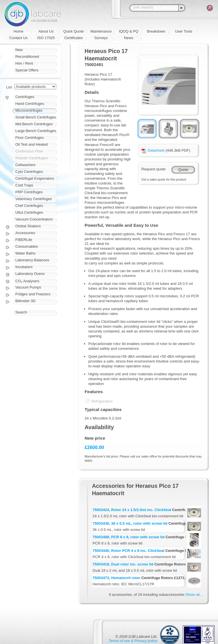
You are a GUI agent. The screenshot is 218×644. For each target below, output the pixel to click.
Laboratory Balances (32, 260)
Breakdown (156, 31)
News (129, 38)
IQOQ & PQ (129, 31)
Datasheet (153, 150)
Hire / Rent (24, 63)
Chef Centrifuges (29, 206)
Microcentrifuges (29, 110)
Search (21, 312)
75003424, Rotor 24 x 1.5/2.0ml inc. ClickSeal (132, 510)
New (19, 50)
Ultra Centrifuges (29, 212)
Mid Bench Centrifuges (34, 124)
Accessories (25, 233)
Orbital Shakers (28, 226)
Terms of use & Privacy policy (133, 641)
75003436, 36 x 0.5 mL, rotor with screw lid (130, 523)
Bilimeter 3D (25, 301)
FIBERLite (24, 240)
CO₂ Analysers (27, 281)
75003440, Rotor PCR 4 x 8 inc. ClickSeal (128, 551)
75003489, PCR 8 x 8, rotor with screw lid (129, 537)
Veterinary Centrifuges (34, 199)
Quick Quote (74, 31)
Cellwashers (25, 165)
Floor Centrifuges (30, 138)
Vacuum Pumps (28, 287)
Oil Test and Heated (32, 144)
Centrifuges (25, 97)
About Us (46, 31)
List (9, 87)
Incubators (24, 267)
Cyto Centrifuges (29, 172)
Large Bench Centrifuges (36, 131)
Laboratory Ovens (30, 274)
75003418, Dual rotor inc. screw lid (123, 564)
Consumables (27, 246)
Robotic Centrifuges (32, 158)
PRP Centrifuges (29, 192)
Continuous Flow (29, 151)
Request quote (153, 169)
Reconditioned (27, 57)
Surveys (101, 38)
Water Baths (25, 253)
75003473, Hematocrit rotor (116, 578)
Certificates (73, 38)
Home (19, 31)
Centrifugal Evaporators (35, 178)
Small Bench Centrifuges (36, 117)
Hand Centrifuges (30, 104)
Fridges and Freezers (33, 294)
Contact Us (18, 38)
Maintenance (101, 31)
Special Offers (27, 70)
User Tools (184, 31)
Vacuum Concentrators (34, 219)
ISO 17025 (46, 38)
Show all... (194, 595)
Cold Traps (24, 185)
